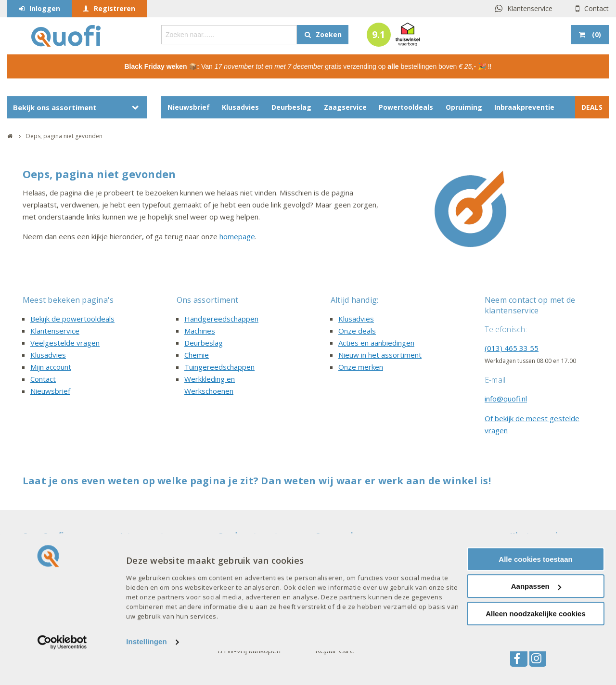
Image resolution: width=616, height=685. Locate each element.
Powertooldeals (406, 107)
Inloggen (45, 8)
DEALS (592, 107)
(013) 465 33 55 (512, 348)
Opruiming (464, 107)
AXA (322, 554)
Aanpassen (536, 620)
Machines (200, 331)
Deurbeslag (291, 107)
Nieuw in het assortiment (380, 355)
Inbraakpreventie (524, 107)
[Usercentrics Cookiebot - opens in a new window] (62, 675)
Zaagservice (345, 107)
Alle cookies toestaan (535, 592)
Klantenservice (530, 8)
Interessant (142, 535)
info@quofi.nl (506, 399)
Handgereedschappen (221, 319)
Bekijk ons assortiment (55, 107)
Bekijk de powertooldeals (72, 319)
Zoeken (329, 34)
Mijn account (51, 367)
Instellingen (147, 675)
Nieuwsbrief (189, 107)
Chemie (197, 355)
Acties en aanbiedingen (376, 343)
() (596, 34)
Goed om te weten (252, 535)
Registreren (115, 8)
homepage (237, 236)
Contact (597, 8)
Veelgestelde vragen (65, 343)
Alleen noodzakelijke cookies (536, 647)
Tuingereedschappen (219, 367)
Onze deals (357, 331)
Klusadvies (240, 107)
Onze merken (361, 367)
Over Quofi (43, 535)
